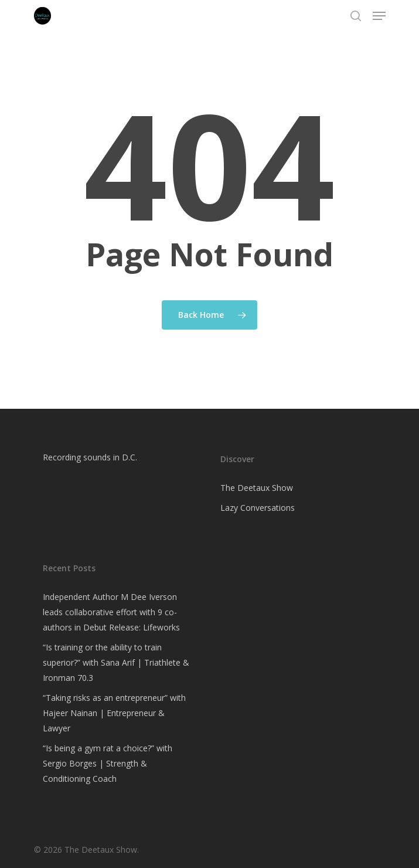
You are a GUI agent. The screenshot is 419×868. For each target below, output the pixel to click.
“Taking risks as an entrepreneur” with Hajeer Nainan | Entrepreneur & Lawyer (114, 713)
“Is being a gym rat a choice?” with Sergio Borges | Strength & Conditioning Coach (108, 763)
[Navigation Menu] (379, 16)
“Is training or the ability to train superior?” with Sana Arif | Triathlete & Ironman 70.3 (116, 662)
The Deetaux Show (257, 488)
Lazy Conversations (258, 508)
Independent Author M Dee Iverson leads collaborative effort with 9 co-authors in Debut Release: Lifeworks (111, 612)
